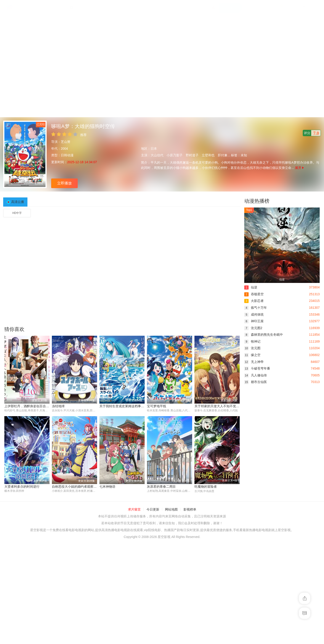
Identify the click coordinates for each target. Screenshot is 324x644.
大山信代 (157, 155)
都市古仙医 (256, 382)
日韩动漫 (67, 155)
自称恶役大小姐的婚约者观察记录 (76, 487)
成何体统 (254, 314)
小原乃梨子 (175, 155)
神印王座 (254, 321)
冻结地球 (58, 406)
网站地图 (171, 510)
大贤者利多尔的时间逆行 (22, 487)
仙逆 (251, 287)
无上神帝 (254, 362)
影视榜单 (190, 510)
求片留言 (134, 510)
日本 (154, 149)
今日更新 (153, 510)
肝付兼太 (224, 155)
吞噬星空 (254, 294)
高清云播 (18, 202)
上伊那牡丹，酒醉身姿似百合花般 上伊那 (34, 406)
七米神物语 (107, 487)
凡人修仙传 (256, 375)
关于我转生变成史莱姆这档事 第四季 (125, 406)
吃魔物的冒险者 (206, 487)
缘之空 (252, 355)
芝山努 (66, 142)
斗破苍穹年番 (257, 368)
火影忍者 (254, 301)
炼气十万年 (256, 308)
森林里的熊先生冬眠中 (264, 335)
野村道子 (192, 155)
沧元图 (252, 348)
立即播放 (64, 183)
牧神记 (252, 341)
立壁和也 (208, 155)
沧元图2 (253, 328)
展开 (299, 168)
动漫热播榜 (257, 201)
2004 (64, 149)
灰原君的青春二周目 (161, 487)
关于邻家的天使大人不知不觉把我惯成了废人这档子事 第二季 (238, 406)
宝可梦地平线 (157, 406)
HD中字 (17, 213)
